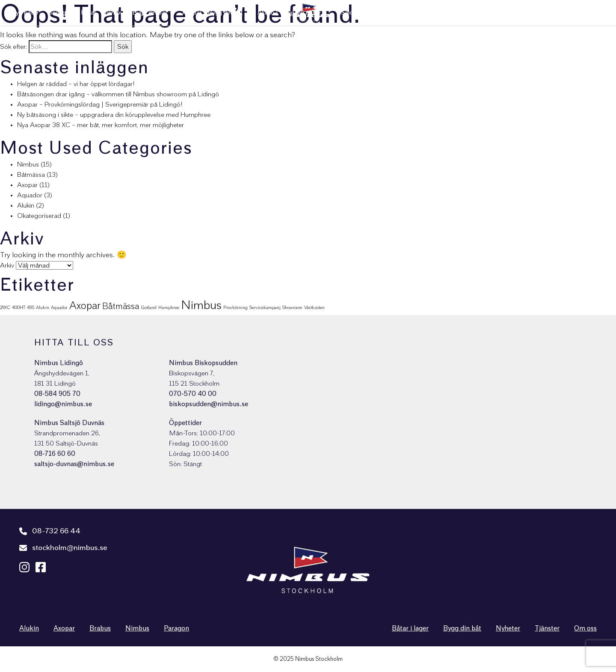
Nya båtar (25, 13)
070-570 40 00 (193, 394)
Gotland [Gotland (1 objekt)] (149, 308)
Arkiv (7, 265)
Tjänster (484, 13)
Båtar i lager (410, 628)
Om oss (548, 13)
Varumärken (398, 13)
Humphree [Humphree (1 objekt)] (169, 308)
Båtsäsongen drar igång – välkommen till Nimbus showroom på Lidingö (118, 94)
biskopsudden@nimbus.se (209, 404)
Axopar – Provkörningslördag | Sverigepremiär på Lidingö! (100, 104)
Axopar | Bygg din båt (213, 13)
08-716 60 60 (55, 454)
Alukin (26, 205)
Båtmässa (31, 175)
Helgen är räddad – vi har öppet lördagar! (76, 84)
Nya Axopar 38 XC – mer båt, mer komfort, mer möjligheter (101, 125)
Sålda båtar (357, 13)
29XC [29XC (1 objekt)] (5, 308)
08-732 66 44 (50, 531)
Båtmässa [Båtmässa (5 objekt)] (121, 306)
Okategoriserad (39, 216)
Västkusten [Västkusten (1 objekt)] (314, 308)
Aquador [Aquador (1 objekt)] (59, 308)
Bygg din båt (462, 628)
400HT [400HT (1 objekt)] (19, 308)
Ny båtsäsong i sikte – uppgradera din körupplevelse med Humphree (114, 115)
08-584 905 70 (57, 394)
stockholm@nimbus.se (63, 548)
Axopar (27, 185)
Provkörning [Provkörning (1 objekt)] (235, 308)
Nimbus (28, 164)
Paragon (176, 628)
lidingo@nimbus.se (63, 404)
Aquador (30, 195)
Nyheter (516, 13)
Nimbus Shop (586, 13)
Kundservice (447, 13)
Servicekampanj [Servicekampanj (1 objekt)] (265, 308)
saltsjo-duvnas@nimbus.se (74, 464)
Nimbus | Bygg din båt (136, 13)
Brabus (100, 628)
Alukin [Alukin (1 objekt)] (43, 308)
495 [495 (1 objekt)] (31, 308)
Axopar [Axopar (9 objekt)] (85, 306)
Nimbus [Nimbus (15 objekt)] (201, 305)
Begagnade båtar (72, 13)
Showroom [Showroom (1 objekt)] (292, 308)
